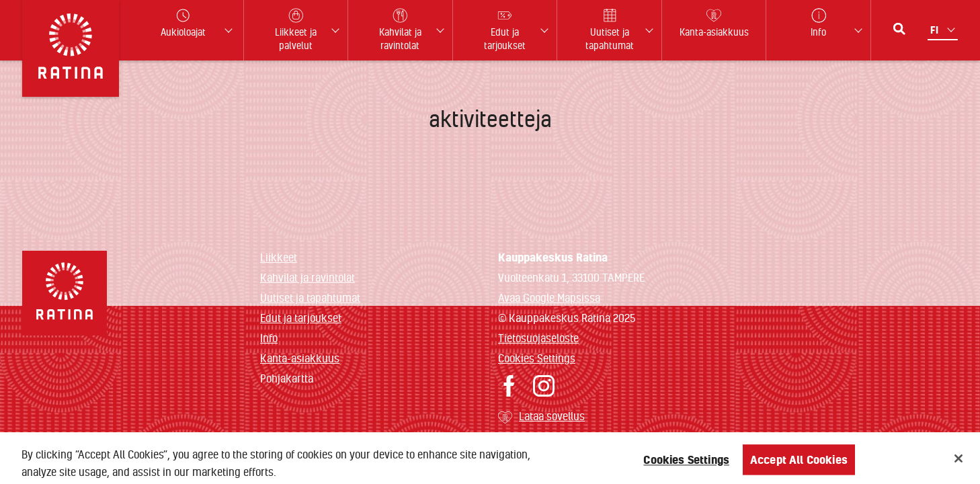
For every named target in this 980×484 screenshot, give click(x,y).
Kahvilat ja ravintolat (308, 277)
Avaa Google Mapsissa (549, 297)
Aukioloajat (183, 23)
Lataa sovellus (552, 416)
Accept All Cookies (799, 463)
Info (269, 338)
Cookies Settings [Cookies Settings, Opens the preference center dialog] (686, 463)
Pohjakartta (287, 378)
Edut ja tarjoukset (301, 318)
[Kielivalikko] (944, 30)
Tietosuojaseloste (538, 338)
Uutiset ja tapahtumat (310, 297)
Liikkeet (279, 257)
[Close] (958, 462)
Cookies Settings (537, 358)
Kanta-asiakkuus (300, 358)
